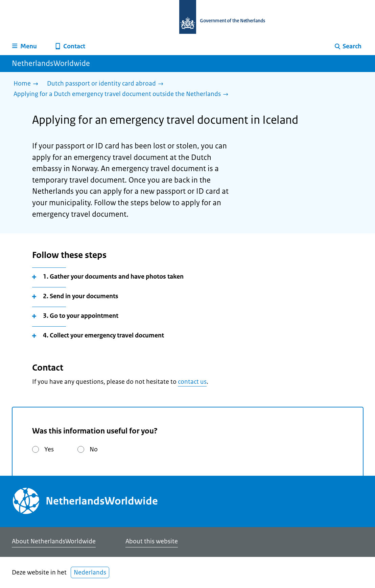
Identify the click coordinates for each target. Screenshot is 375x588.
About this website (152, 541)
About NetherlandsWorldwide (54, 541)
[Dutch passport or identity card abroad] (107, 84)
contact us (192, 382)
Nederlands (90, 572)
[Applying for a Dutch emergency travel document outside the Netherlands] (123, 95)
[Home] (28, 84)
